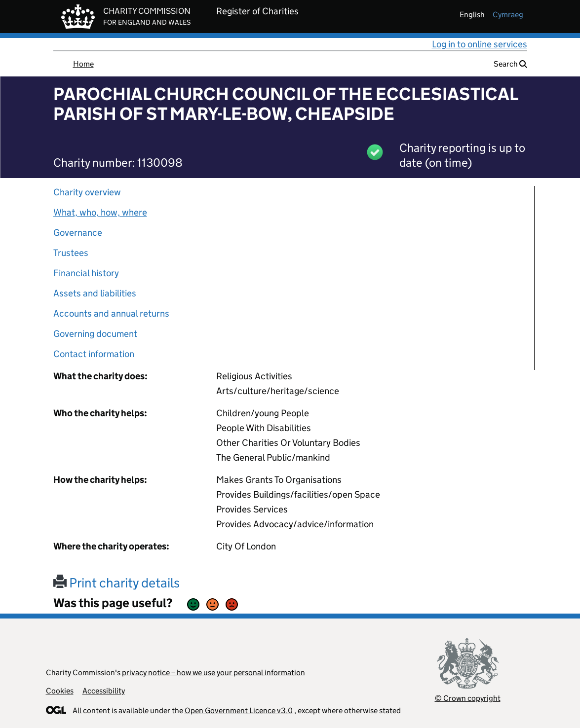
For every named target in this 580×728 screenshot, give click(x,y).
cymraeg (508, 15)
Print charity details (116, 583)
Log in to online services (480, 44)
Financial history (86, 273)
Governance (78, 233)
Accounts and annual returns (111, 313)
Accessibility (104, 691)
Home (83, 64)
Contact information (94, 354)
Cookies (60, 691)
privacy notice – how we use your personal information (213, 673)
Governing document (95, 334)
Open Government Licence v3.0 (239, 710)
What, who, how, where (100, 212)
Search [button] (510, 64)
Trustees (71, 253)
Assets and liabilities (95, 293)
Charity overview (87, 192)
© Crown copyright (468, 698)
